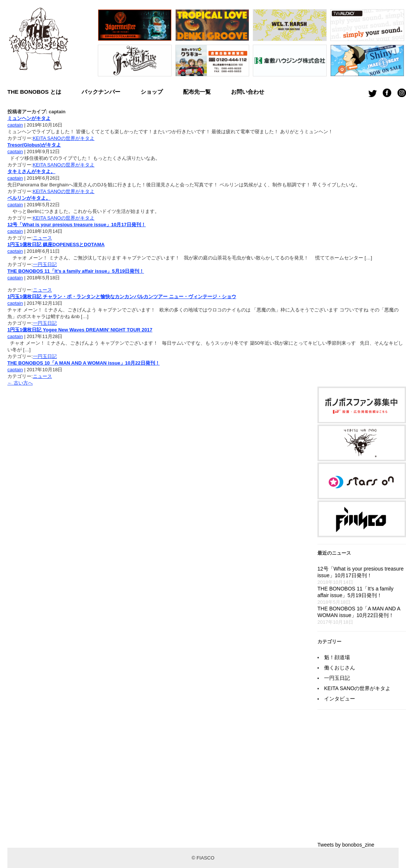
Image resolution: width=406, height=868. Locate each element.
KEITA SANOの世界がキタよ (64, 138)
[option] (135, 45)
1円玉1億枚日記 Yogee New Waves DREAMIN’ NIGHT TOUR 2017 (80, 330)
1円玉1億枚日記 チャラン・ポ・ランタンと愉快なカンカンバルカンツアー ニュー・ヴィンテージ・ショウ (122, 297)
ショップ (152, 92)
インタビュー (340, 699)
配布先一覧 (197, 92)
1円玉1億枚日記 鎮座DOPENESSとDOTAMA (56, 244)
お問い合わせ (248, 92)
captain (15, 125)
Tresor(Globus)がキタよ (34, 145)
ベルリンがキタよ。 (29, 198)
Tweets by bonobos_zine (346, 845)
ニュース (42, 238)
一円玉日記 (45, 264)
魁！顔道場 (337, 657)
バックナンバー (101, 92)
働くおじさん (340, 668)
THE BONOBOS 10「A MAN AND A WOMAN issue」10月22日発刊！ (84, 363)
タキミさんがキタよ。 (31, 171)
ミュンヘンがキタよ (29, 118)
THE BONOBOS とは (34, 92)
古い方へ (20, 383)
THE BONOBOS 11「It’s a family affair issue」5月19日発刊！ (76, 271)
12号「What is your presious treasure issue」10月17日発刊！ (77, 225)
